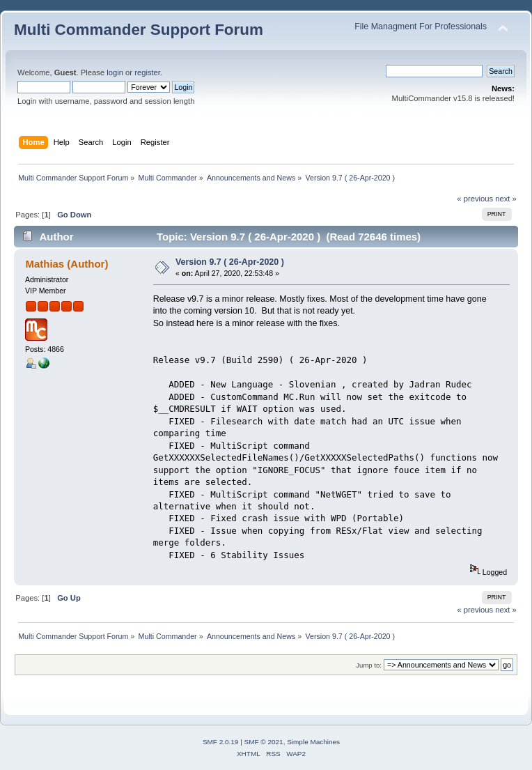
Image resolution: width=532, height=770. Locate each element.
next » (506, 199)
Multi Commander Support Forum (139, 30)
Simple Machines (313, 742)
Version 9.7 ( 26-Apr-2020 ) (230, 262)
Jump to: (369, 665)
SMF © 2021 (264, 742)
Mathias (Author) (66, 264)
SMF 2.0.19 (221, 742)
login (115, 72)
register (147, 72)
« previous (475, 199)
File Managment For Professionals (421, 26)
